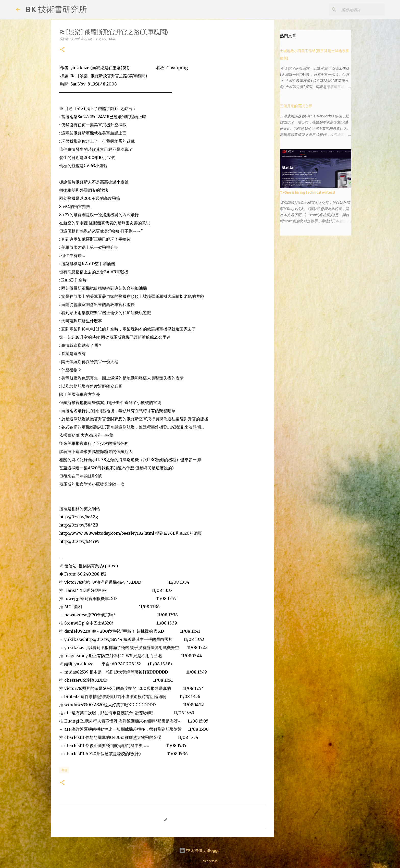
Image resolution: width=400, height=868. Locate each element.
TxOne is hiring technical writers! (307, 192)
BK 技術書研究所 (56, 9)
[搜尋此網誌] (358, 10)
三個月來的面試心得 (296, 106)
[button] (62, 50)
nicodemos (210, 861)
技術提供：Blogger (200, 850)
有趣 (64, 770)
